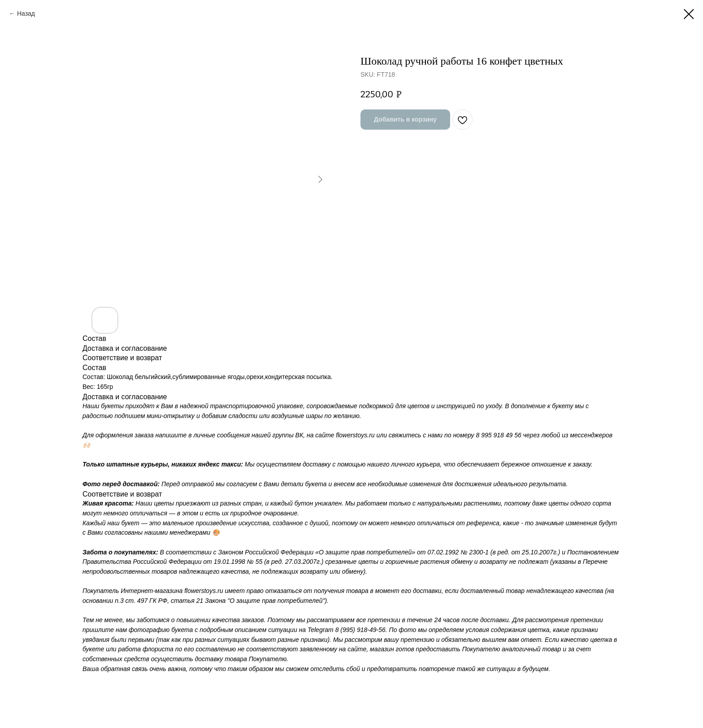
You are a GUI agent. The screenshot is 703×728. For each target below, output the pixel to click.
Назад (26, 13)
